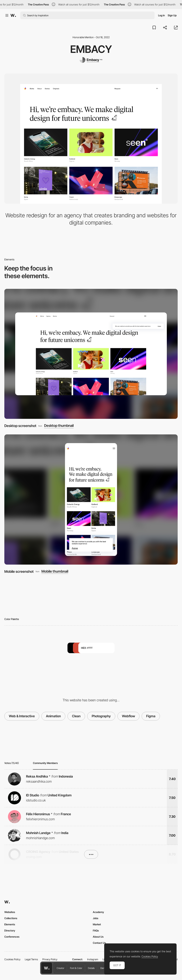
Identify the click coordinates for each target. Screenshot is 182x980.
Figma (151, 716)
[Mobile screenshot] (91, 500)
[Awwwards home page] (47, 968)
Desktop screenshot (20, 426)
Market (97, 924)
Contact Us (99, 943)
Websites (10, 912)
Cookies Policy (12, 959)
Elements (10, 924)
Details (91, 968)
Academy (98, 912)
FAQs (96, 930)
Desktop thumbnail (59, 426)
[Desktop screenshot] (91, 354)
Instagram (93, 959)
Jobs (96, 918)
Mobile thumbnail (55, 571)
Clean (76, 716)
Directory (10, 930)
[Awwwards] (13, 15)
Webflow (128, 716)
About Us (98, 937)
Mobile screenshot (19, 571)
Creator (60, 968)
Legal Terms (31, 959)
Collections (11, 918)
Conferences (12, 937)
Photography (101, 716)
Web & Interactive (22, 716)
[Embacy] (91, 60)
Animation (53, 716)
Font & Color (76, 968)
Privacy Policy (50, 959)
